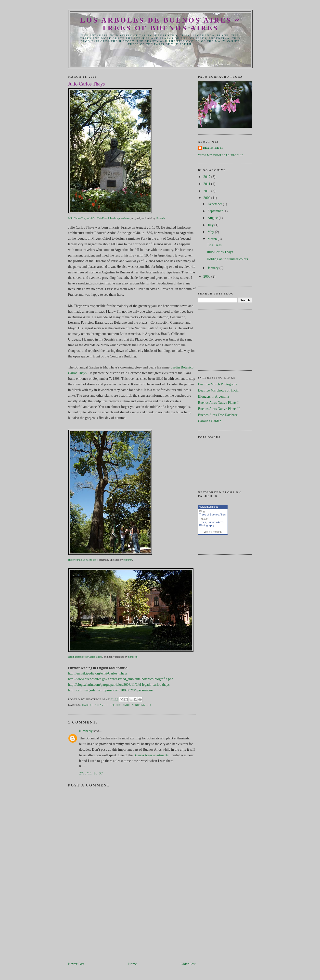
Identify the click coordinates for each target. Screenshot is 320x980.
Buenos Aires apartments (151, 755)
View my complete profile (221, 155)
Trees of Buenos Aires (213, 514)
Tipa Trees (214, 245)
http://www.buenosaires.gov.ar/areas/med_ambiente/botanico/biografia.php (121, 679)
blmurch (160, 218)
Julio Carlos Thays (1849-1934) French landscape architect (99, 218)
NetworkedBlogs (209, 507)
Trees (203, 522)
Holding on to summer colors (227, 259)
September (216, 211)
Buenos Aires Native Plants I (218, 403)
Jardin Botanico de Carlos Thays (85, 657)
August (213, 218)
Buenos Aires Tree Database (218, 415)
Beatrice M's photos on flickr (218, 390)
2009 (207, 198)
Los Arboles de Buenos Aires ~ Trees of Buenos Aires (160, 24)
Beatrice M (213, 148)
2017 (207, 177)
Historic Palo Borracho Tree (83, 560)
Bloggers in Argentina (214, 396)
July (211, 225)
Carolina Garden (210, 421)
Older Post (188, 964)
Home (133, 964)
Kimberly (86, 731)
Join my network (213, 532)
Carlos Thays (94, 705)
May (211, 232)
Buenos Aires (215, 522)
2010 (207, 191)
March (213, 239)
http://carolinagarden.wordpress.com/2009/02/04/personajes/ (111, 690)
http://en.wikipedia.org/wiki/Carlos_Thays (98, 673)
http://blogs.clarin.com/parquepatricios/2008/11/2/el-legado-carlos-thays (119, 685)
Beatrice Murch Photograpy (218, 384)
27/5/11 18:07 (91, 773)
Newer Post (76, 964)
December (215, 204)
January (214, 268)
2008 (207, 276)
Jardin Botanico (137, 705)
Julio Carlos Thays (220, 252)
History (114, 705)
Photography (207, 525)
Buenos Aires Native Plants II (219, 409)
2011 (207, 184)
